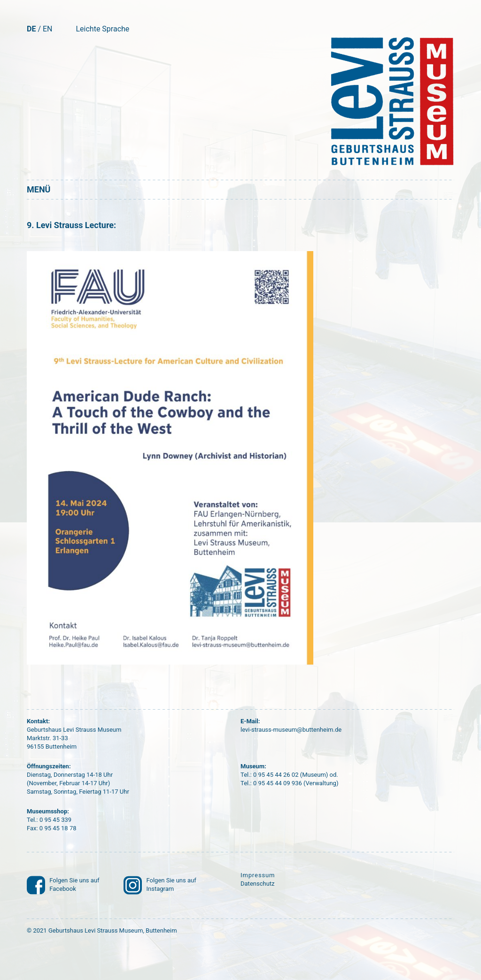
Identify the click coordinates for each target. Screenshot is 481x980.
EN (48, 29)
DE (31, 29)
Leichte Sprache (102, 29)
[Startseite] (390, 101)
